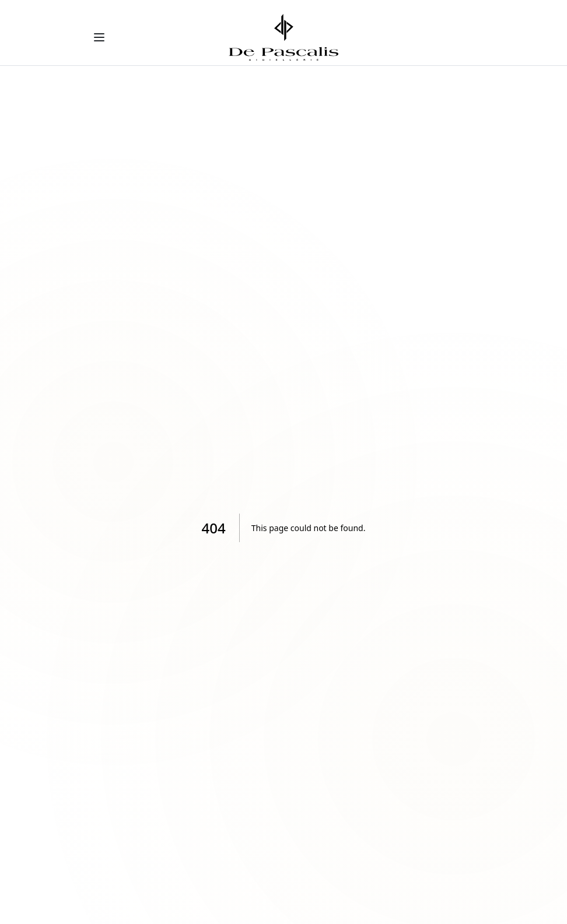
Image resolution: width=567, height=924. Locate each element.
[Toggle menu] (99, 37)
